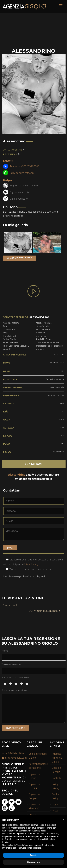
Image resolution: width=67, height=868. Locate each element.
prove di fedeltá (11, 342)
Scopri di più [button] (34, 862)
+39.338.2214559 (14, 753)
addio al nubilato (44, 323)
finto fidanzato (10, 336)
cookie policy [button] (40, 831)
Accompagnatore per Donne (38, 766)
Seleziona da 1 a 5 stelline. (16, 677)
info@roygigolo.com (16, 758)
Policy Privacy (30, 564)
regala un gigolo (44, 339)
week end (40, 333)
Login (55, 804)
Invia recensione (15, 728)
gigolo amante (42, 326)
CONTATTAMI (33, 464)
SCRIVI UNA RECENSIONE (45, 611)
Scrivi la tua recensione (14, 690)
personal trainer (43, 329)
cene (5, 326)
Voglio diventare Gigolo (38, 756)
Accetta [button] (34, 855)
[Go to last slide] (7, 94)
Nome (5, 651)
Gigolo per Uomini (34, 786)
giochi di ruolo (10, 329)
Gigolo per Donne (34, 776)
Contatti (56, 778)
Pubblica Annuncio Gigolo (57, 758)
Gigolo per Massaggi (34, 806)
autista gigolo (9, 339)
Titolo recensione (11, 664)
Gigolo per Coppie (34, 796)
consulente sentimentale (47, 342)
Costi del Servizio (57, 770)
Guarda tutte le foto (20, 258)
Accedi (32, 814)
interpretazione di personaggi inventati (49, 347)
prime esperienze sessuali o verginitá (16, 347)
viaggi (6, 333)
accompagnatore (11, 323)
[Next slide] (61, 94)
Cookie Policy (56, 796)
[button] (63, 820)
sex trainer (41, 336)
